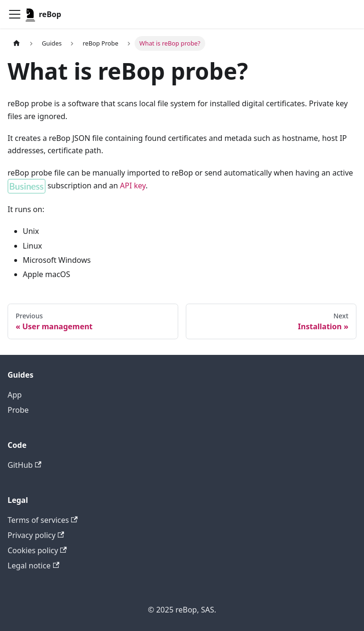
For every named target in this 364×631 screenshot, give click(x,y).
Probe (18, 410)
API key (133, 186)
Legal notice (33, 566)
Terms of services (43, 520)
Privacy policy (36, 535)
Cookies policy (37, 550)
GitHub (24, 465)
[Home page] (17, 43)
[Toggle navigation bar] (15, 14)
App (15, 395)
